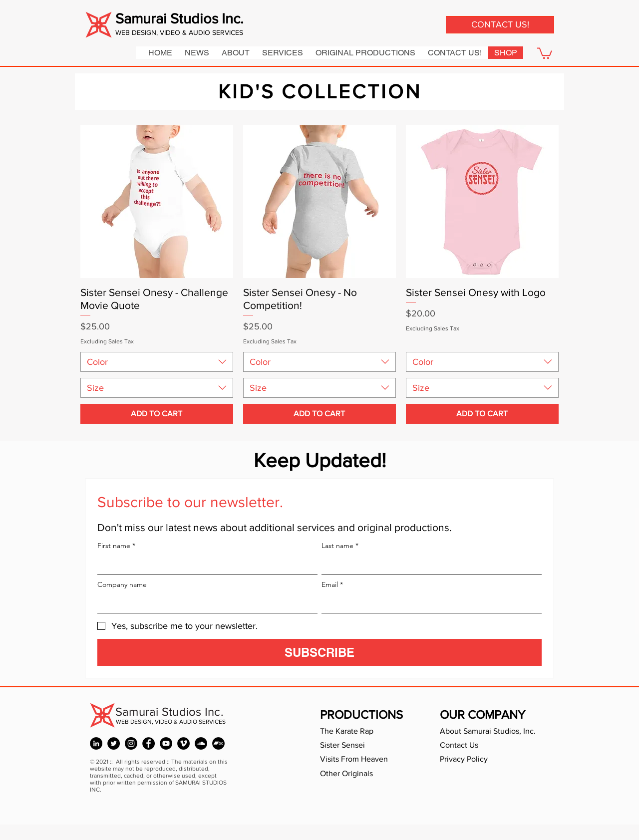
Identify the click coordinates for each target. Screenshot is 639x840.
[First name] (204, 564)
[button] (545, 53)
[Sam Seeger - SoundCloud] (201, 743)
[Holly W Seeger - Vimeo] (183, 743)
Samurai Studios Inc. (179, 19)
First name (116, 546)
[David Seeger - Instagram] (131, 743)
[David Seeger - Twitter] (114, 743)
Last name (340, 546)
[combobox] (157, 362)
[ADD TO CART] (157, 414)
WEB (124, 32)
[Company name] (204, 603)
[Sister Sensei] (365, 745)
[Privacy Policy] (485, 759)
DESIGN (144, 32)
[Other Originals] (365, 774)
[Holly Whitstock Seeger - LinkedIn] (96, 743)
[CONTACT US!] (500, 25)
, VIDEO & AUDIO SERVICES (200, 32)
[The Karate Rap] (365, 731)
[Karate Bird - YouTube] (166, 743)
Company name (122, 585)
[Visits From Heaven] (365, 759)
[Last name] (429, 564)
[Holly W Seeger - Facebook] (149, 743)
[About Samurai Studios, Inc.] (494, 731)
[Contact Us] (485, 745)
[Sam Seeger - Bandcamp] (218, 743)
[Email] (429, 603)
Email (332, 585)
